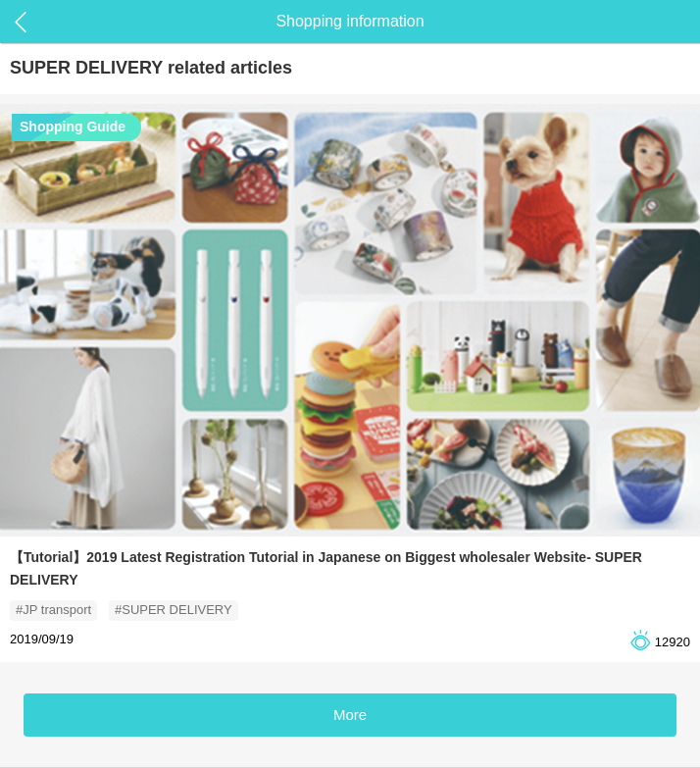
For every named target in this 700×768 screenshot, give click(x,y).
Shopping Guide (73, 127)
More (350, 715)
